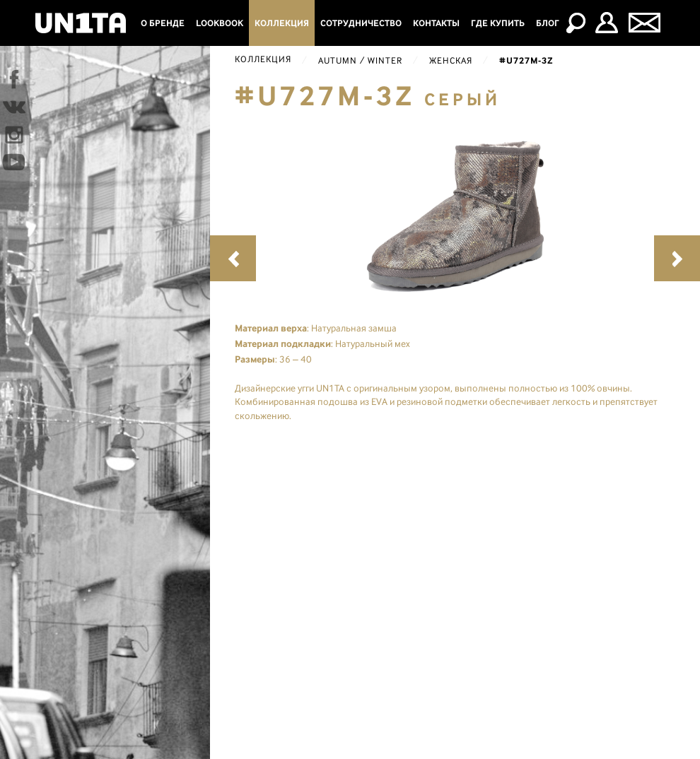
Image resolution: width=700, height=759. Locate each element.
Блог (548, 23)
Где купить (498, 23)
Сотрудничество (361, 23)
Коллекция (282, 23)
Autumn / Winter (360, 60)
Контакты (436, 23)
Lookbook (220, 23)
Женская (451, 60)
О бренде (163, 23)
